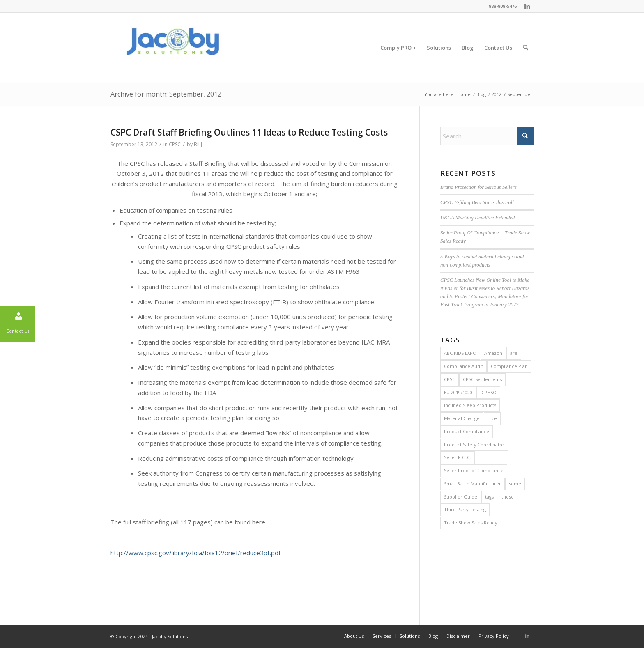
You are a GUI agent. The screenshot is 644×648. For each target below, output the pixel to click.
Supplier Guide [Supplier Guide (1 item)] (461, 497)
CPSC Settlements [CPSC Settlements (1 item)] (482, 379)
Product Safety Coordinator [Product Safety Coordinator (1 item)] (474, 445)
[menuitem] (398, 48)
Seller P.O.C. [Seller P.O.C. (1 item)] (458, 457)
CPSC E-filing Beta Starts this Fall (477, 202)
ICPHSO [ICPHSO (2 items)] (488, 392)
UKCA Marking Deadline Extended (477, 218)
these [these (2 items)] (508, 497)
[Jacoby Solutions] (172, 48)
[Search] (526, 48)
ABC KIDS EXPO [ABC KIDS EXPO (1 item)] (460, 353)
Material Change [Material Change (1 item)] (462, 418)
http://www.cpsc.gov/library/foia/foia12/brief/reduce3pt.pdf (195, 553)
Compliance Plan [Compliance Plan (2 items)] (509, 366)
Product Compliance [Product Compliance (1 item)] (467, 431)
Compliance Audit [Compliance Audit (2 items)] (463, 366)
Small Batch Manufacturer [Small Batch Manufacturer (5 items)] (473, 484)
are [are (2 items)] (514, 353)
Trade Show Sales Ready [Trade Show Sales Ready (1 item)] (471, 523)
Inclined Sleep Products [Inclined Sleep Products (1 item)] (470, 405)
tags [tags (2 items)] (489, 497)
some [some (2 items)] (515, 484)
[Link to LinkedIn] (527, 6)
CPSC (175, 144)
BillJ (198, 144)
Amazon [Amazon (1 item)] (493, 353)
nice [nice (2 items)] (492, 418)
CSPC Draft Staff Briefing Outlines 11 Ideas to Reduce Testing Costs (249, 132)
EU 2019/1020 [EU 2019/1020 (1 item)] (458, 392)
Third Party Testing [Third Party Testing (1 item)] (465, 509)
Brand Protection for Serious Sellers (478, 187)
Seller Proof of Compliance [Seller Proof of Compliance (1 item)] (474, 470)
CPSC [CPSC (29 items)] (450, 379)
